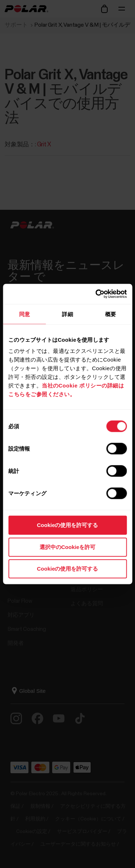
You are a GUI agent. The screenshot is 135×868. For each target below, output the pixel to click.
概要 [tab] (111, 314)
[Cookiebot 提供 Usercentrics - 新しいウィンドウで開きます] (96, 294)
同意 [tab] (24, 314)
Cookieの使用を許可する (67, 525)
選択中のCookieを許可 (67, 547)
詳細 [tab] (67, 314)
